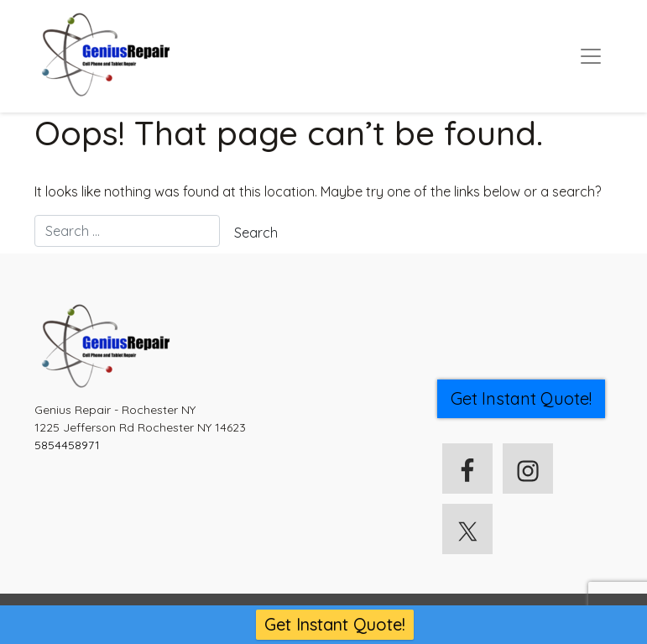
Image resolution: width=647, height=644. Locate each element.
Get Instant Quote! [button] (521, 398)
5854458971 (67, 445)
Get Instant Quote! (335, 624)
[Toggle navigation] (591, 56)
